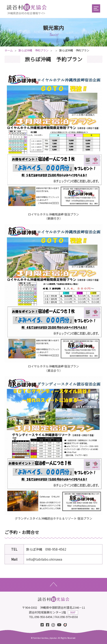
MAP (73, 612)
